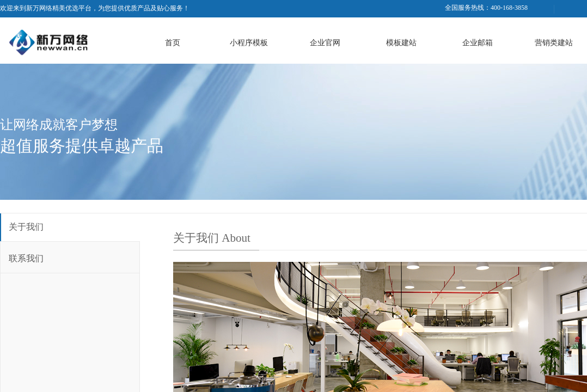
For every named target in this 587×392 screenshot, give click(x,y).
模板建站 (401, 43)
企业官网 (325, 43)
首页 (173, 43)
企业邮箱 (478, 43)
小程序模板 (249, 43)
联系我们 (26, 258)
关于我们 (26, 227)
